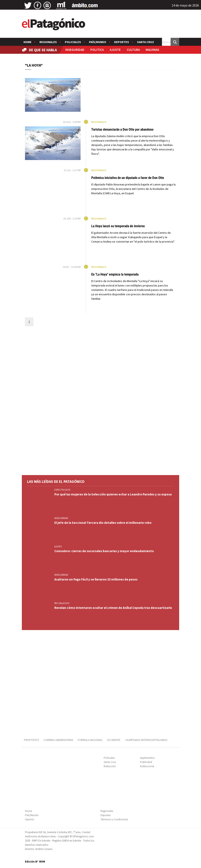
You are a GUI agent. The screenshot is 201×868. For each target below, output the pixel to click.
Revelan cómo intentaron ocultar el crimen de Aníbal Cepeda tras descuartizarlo (113, 608)
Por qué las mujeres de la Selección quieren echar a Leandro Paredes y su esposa (113, 494)
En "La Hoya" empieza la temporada (115, 274)
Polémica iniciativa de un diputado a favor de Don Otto (128, 178)
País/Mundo (98, 42)
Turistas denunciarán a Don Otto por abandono (122, 129)
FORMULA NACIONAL (90, 740)
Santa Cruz (146, 42)
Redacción (110, 766)
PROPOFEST (32, 740)
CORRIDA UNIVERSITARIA (58, 740)
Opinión (30, 819)
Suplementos (147, 758)
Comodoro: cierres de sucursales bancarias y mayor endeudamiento (104, 551)
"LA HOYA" (34, 65)
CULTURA (133, 50)
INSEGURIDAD (75, 50)
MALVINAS (152, 50)
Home (27, 42)
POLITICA (97, 50)
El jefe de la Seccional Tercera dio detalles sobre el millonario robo (103, 523)
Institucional (147, 766)
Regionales (48, 42)
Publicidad (146, 762)
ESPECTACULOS (62, 490)
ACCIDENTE (114, 740)
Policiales (73, 42)
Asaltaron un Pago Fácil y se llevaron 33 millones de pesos (96, 579)
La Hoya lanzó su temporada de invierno (118, 226)
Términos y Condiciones (114, 819)
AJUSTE (115, 50)
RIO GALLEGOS (62, 603)
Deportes (122, 42)
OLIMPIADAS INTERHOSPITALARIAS (146, 740)
